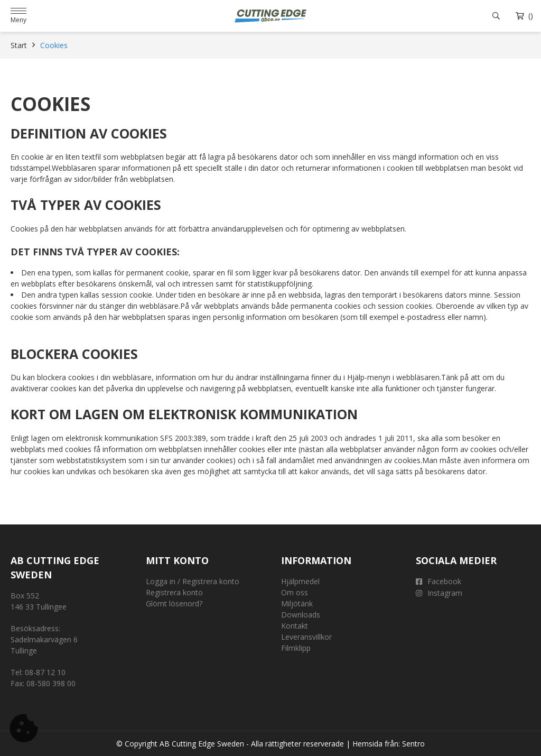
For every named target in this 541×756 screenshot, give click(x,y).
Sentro (413, 744)
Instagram (439, 593)
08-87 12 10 (45, 672)
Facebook (439, 581)
